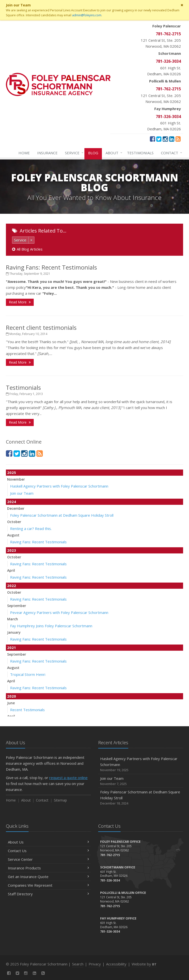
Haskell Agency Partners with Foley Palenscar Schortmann (59, 486)
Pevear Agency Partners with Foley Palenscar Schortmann (59, 612)
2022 (12, 586)
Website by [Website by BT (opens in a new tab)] (144, 964)
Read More (20, 302)
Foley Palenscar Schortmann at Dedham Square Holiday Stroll (62, 515)
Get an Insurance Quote (48, 877)
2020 (12, 696)
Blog (93, 153)
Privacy (95, 964)
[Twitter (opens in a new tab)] (159, 139)
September (17, 606)
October (14, 522)
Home (24, 153)
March (13, 619)
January (14, 632)
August (13, 535)
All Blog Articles (27, 249)
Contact (171, 153)
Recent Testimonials (27, 710)
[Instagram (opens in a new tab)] (165, 139)
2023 (12, 550)
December (16, 508)
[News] (178, 139)
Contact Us (48, 851)
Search (78, 964)
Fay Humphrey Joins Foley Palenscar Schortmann (51, 626)
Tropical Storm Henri (28, 674)
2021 (12, 647)
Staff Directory (48, 894)
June (11, 703)
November (16, 479)
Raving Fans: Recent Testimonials (51, 267)
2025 (12, 472)
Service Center (48, 859)
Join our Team (22, 493)
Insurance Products (48, 868)
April (11, 570)
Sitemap (60, 800)
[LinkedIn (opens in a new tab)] (172, 139)
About (113, 153)
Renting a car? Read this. (31, 529)
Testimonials (140, 153)
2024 (12, 502)
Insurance (47, 153)
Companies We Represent (48, 885)
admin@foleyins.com (87, 15)
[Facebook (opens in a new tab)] (152, 139)
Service (73, 153)
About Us (48, 842)
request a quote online (68, 778)
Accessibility (116, 964)
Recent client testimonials (41, 327)
